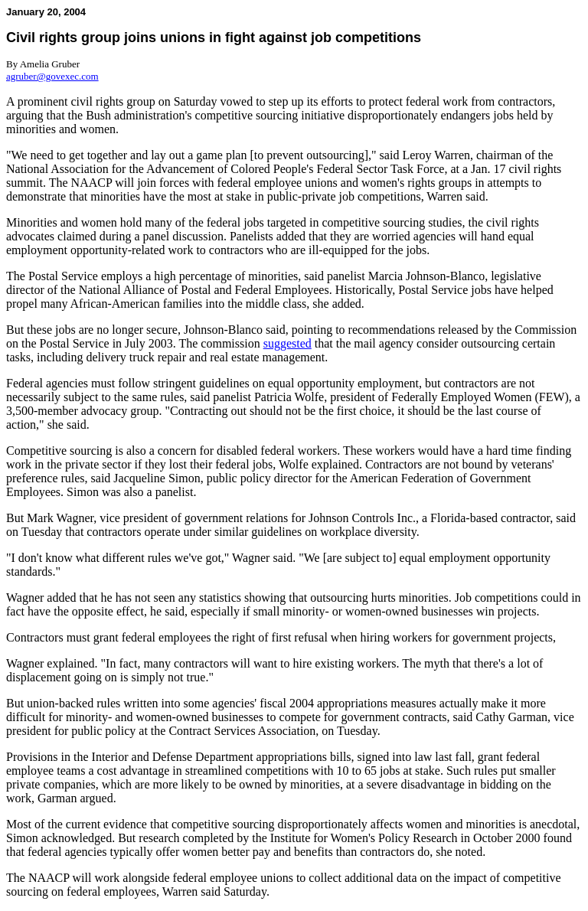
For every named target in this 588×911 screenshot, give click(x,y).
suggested (287, 343)
